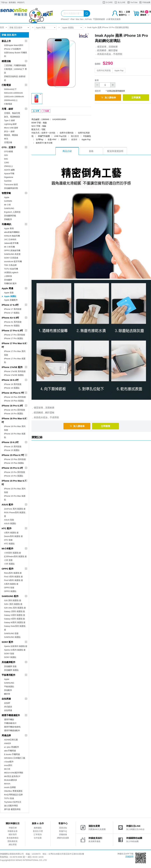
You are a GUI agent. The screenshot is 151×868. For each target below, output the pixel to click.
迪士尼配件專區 (11, 806)
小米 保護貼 (9, 564)
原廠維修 (63, 834)
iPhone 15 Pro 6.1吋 (12, 468)
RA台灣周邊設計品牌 (13, 795)
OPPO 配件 (8, 569)
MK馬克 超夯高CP (12, 776)
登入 (121, 12)
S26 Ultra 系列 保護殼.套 (15, 608)
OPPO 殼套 (9, 588)
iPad (72, 19)
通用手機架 (9, 720)
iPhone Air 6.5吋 (10, 318)
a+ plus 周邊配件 (12, 747)
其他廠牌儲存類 (11, 188)
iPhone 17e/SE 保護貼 (14, 375)
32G (6, 155)
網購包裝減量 (63, 838)
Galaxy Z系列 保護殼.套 (15, 611)
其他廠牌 (8, 280)
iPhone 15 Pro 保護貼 (14, 476)
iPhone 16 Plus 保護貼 (14, 401)
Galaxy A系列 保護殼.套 (15, 619)
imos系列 (8, 765)
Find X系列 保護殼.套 (13, 577)
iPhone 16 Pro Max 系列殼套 (15, 428)
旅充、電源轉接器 (12, 117)
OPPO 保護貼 (10, 591)
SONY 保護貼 (10, 657)
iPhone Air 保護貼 (12, 326)
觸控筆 (7, 694)
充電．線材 (7, 109)
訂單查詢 (38, 834)
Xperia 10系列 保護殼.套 (15, 650)
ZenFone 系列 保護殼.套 (15, 509)
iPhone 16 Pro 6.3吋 (12, 406)
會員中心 (124, 15)
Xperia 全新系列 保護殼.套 (16, 646)
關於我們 (13, 834)
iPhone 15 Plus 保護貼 (14, 463)
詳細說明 (129, 856)
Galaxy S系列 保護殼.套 (15, 615)
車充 (6, 139)
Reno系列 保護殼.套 (13, 573)
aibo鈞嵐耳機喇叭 (12, 232)
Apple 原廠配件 (11, 300)
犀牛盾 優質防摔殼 (12, 809)
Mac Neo (80, 19)
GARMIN (8, 201)
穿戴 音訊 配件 (16, 28)
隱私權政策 (13, 841)
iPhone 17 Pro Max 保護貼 (15, 360)
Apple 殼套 (9, 293)
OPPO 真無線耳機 (12, 250)
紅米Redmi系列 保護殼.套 (15, 556)
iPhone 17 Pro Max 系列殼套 (15, 353)
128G (7, 163)
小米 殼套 (8, 560)
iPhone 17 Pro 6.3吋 (12, 330)
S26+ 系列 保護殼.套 (13, 604)
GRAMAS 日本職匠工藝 (15, 758)
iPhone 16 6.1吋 (10, 380)
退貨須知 (63, 828)
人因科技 (8, 276)
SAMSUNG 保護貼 (12, 637)
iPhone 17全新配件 (13, 49)
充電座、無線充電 (12, 113)
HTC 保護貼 (9, 544)
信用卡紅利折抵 (104, 70)
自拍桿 (7, 703)
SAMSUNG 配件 (10, 596)
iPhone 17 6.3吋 (10, 305)
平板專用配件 (9, 675)
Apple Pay (119, 70)
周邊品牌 (6, 735)
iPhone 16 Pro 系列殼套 (15, 410)
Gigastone (9, 177)
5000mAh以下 (10, 89)
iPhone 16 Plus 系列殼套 (15, 397)
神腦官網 (13, 828)
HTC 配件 (7, 528)
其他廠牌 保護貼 (11, 670)
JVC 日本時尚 (10, 239)
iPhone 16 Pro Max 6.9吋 (14, 420)
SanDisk (8, 181)
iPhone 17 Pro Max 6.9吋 (14, 345)
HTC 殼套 (8, 540)
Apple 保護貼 (68, 28)
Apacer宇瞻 (9, 174)
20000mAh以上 (11, 100)
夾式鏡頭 (8, 707)
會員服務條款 (13, 838)
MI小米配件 (8, 549)
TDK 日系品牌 (10, 265)
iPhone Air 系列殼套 (13, 322)
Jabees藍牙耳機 (11, 243)
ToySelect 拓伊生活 (13, 802)
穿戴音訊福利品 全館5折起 (15, 78)
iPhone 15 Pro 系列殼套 (15, 472)
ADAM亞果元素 (11, 740)
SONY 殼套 (9, 654)
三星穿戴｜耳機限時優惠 (15, 65)
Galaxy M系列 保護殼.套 (15, 622)
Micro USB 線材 (11, 128)
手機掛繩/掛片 (10, 723)
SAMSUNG (9, 208)
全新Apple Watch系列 (14, 45)
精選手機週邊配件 (11, 715)
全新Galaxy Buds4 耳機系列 (16, 54)
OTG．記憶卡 (9, 147)
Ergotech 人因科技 (12, 212)
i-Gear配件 (9, 762)
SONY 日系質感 (11, 258)
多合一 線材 (9, 131)
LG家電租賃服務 (113, 19)
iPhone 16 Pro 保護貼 (14, 414)
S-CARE (108, 2)
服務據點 (12, 2)
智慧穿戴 (6, 193)
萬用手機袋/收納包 (12, 727)
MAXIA (7, 784)
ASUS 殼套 (9, 520)
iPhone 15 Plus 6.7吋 (13, 455)
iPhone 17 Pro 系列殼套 (15, 335)
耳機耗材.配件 (10, 283)
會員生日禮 (38, 831)
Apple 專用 (9, 228)
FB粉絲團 (145, 2)
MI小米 (7, 769)
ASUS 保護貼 (10, 523)
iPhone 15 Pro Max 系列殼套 (15, 490)
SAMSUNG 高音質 (12, 254)
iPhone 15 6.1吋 (10, 442)
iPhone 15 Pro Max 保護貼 (15, 498)
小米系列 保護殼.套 (13, 553)
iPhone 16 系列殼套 (13, 384)
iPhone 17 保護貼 (12, 313)
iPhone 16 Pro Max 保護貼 (15, 436)
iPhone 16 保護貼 (12, 388)
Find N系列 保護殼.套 (14, 580)
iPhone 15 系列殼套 (13, 447)
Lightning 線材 (10, 124)
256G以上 (9, 166)
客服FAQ (63, 831)
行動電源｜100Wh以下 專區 (15, 71)
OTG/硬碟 (9, 152)
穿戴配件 (8, 219)
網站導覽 (13, 845)
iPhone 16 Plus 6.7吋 (13, 393)
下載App (4, 2)
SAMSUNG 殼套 (11, 633)
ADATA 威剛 (9, 170)
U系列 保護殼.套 (11, 533)
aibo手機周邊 (10, 751)
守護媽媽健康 (99, 19)
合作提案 (38, 838)
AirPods (88, 19)
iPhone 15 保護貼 (12, 450)
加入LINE (120, 2)
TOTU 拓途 (9, 798)
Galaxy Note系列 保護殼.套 (15, 628)
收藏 (46, 111)
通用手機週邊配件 (12, 731)
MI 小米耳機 (9, 247)
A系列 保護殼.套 (11, 584)
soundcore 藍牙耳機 (13, 261)
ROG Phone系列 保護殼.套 (15, 514)
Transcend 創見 (11, 185)
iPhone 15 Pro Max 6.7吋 (14, 483)
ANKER (8, 743)
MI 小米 (7, 205)
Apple (7, 197)
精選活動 (6, 61)
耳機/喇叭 (7, 224)
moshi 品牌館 (10, 787)
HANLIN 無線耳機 (12, 236)
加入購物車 (109, 97)
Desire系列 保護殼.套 (13, 536)
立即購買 (136, 97)
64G (6, 159)
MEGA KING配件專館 (14, 773)
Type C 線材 (10, 120)
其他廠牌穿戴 (10, 216)
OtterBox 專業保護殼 (13, 791)
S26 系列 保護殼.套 (13, 600)
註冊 (128, 12)
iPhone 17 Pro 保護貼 (14, 338)
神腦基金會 (13, 831)
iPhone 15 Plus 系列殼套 (15, 459)
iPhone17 (65, 19)
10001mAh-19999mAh (14, 97)
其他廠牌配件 (9, 662)
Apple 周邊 (41, 28)
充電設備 (8, 142)
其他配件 (8, 690)
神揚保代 (21, 2)
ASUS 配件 (7, 505)
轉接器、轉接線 (11, 135)
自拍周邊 (6, 699)
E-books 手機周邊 (12, 754)
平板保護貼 (9, 687)
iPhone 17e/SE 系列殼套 (15, 371)
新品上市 (6, 41)
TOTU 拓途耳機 (11, 269)
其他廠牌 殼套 (10, 666)
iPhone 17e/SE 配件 (12, 367)
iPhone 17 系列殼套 (13, 309)
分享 (36, 111)
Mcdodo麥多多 (11, 780)
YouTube (132, 2)
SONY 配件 (7, 642)
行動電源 (6, 85)
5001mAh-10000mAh (13, 93)
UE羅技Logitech (11, 272)
